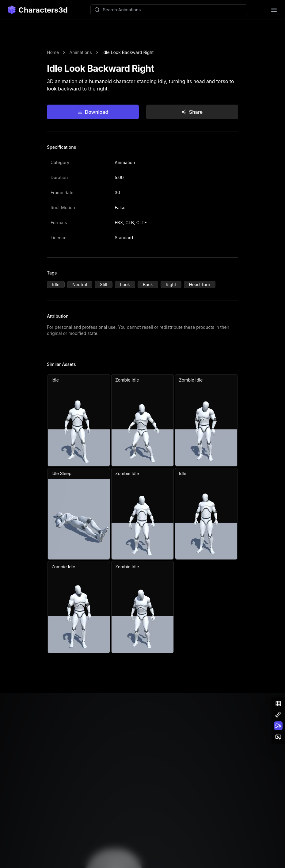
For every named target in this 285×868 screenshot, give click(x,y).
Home (53, 52)
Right (171, 284)
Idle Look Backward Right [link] (128, 52)
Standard (124, 238)
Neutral (80, 284)
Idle (56, 284)
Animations (80, 52)
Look (125, 284)
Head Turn (200, 284)
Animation (125, 162)
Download (93, 112)
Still (104, 284)
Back (148, 284)
